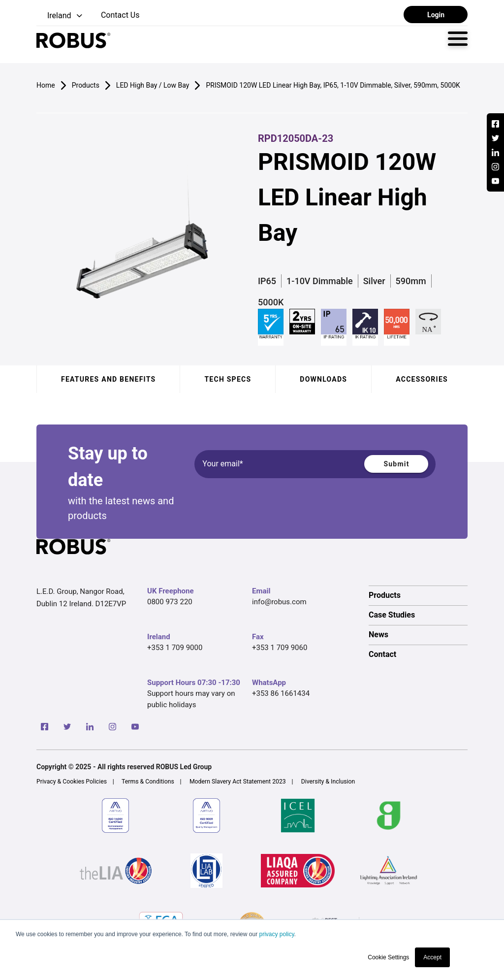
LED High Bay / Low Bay (153, 85)
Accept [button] (432, 957)
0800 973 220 (170, 602)
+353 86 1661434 (281, 693)
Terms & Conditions (148, 782)
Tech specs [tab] (228, 379)
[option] (418, 595)
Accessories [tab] (422, 379)
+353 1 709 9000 (175, 648)
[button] (60, 16)
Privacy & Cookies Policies (72, 782)
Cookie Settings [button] (388, 957)
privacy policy (276, 934)
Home (46, 85)
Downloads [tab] (323, 379)
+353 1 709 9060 (280, 648)
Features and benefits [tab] (108, 379)
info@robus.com (279, 602)
